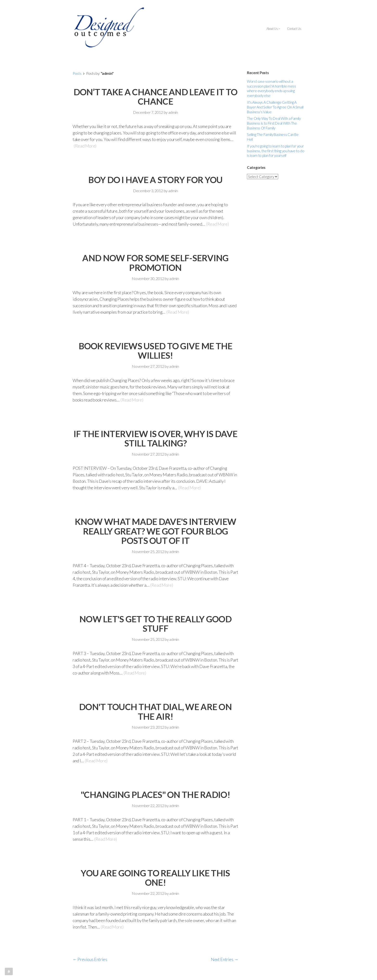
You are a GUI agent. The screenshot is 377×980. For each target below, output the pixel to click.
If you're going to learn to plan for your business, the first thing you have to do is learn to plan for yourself (276, 151)
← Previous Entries (90, 959)
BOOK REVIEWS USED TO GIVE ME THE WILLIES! (156, 351)
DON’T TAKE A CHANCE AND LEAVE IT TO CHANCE (156, 97)
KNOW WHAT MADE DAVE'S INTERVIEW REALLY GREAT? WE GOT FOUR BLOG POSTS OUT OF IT (156, 531)
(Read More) (85, 146)
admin (173, 112)
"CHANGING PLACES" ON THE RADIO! (155, 795)
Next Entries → (225, 959)
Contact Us (294, 29)
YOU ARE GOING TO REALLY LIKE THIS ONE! (155, 878)
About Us (273, 29)
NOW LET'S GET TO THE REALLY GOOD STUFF (155, 624)
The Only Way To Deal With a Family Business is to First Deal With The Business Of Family (274, 123)
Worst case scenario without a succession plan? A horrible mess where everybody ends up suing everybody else (271, 89)
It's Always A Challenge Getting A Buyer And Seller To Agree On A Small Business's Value (275, 107)
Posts (77, 73)
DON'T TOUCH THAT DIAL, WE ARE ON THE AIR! (155, 712)
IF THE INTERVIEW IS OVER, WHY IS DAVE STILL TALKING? (155, 439)
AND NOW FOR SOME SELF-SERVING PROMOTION (155, 263)
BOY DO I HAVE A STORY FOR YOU (155, 180)
